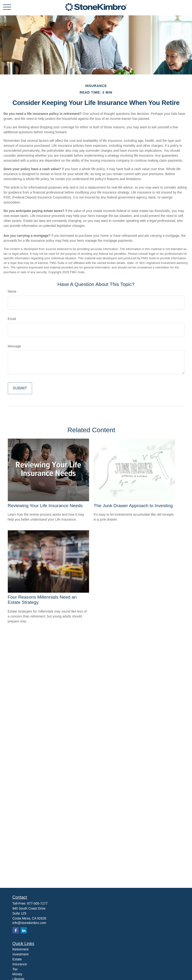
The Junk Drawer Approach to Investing (133, 506)
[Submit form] (20, 388)
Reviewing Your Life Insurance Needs (45, 506)
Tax (15, 969)
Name (12, 291)
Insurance (20, 964)
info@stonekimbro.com (29, 923)
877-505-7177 (37, 903)
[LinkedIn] (24, 930)
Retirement (20, 949)
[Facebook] (16, 930)
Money (17, 974)
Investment (20, 954)
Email (12, 319)
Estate (17, 959)
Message (14, 346)
